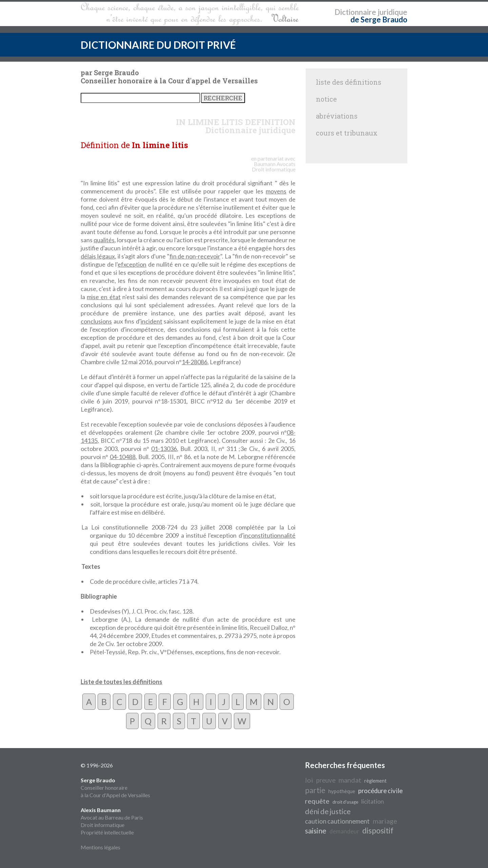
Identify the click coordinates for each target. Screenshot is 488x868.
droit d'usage (345, 802)
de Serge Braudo (379, 19)
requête (317, 801)
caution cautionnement (337, 821)
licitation (373, 801)
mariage (385, 821)
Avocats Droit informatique (274, 167)
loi (309, 780)
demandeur (344, 831)
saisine (316, 831)
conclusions (96, 321)
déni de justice (328, 811)
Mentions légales (100, 847)
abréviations (337, 116)
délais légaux (98, 256)
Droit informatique (103, 825)
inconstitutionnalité (269, 535)
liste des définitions (349, 82)
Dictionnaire (355, 12)
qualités (104, 240)
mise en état (104, 297)
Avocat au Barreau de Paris (112, 817)
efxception (132, 264)
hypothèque (342, 791)
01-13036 (164, 449)
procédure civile (380, 791)
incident (151, 321)
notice (326, 99)
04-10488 (123, 457)
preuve (326, 780)
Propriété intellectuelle (107, 832)
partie (315, 790)
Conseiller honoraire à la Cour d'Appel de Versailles (115, 788)
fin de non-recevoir (195, 256)
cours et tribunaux (347, 133)
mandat (350, 780)
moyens (276, 191)
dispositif (378, 831)
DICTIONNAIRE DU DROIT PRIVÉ (158, 45)
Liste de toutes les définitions (121, 682)
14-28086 (195, 362)
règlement (375, 781)
